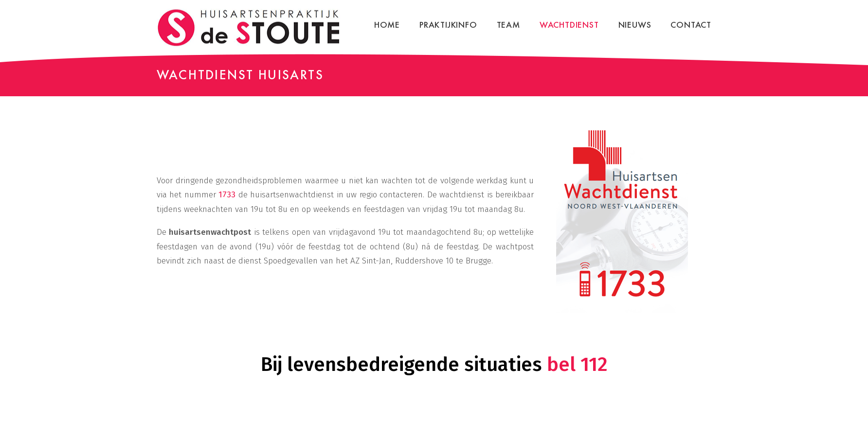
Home (387, 25)
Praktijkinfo (448, 25)
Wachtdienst (569, 25)
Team (508, 25)
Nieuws (635, 25)
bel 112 (577, 365)
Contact (691, 25)
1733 (227, 195)
